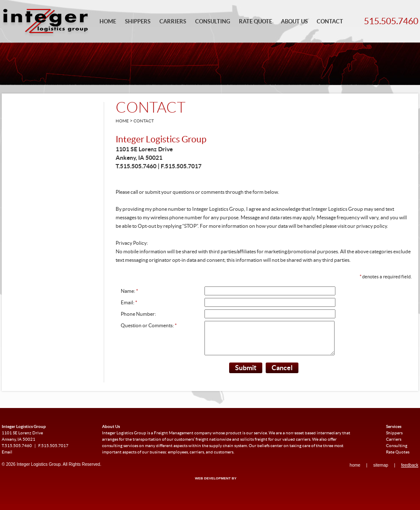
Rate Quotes (398, 458)
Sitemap (381, 471)
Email (7, 458)
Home (108, 22)
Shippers (138, 22)
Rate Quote (255, 22)
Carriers (173, 22)
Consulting (213, 22)
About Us (294, 22)
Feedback (410, 471)
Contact (330, 22)
